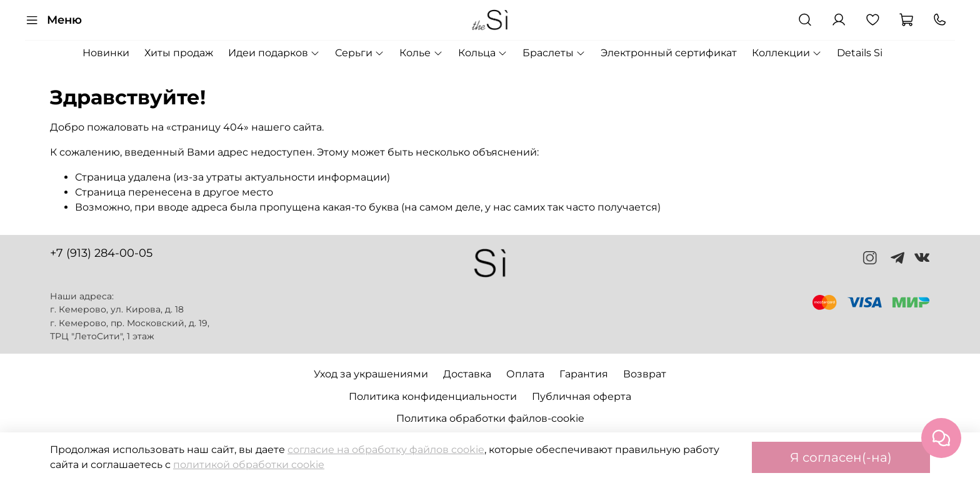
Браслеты (554, 53)
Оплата (525, 374)
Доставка (467, 374)
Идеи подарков (274, 53)
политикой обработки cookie (249, 465)
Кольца (483, 53)
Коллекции (787, 53)
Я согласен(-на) (841, 457)
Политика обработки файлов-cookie (490, 418)
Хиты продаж (179, 53)
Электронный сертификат (669, 53)
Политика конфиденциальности (433, 396)
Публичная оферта (582, 396)
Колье (421, 53)
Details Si (860, 53)
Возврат (645, 374)
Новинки (106, 53)
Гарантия (584, 374)
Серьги (360, 53)
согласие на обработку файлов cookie (386, 450)
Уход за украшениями (371, 374)
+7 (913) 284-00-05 (101, 253)
